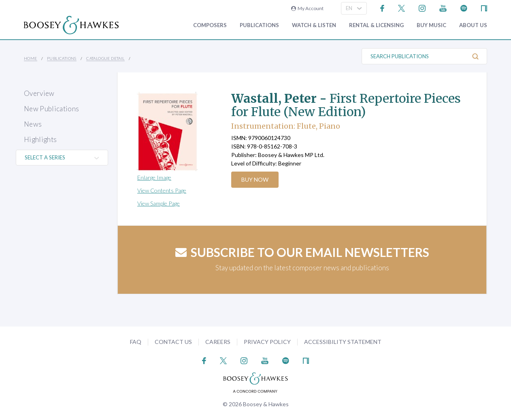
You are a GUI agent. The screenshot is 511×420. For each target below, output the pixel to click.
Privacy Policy (267, 342)
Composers (210, 25)
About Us (473, 25)
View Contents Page (162, 190)
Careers (218, 342)
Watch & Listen (314, 25)
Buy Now (255, 179)
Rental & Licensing (376, 25)
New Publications (51, 109)
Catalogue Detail (105, 58)
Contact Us (173, 342)
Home (31, 58)
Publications (259, 25)
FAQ (136, 342)
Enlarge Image (154, 177)
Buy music (431, 25)
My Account (307, 8)
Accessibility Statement (343, 342)
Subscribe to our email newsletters (302, 252)
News (33, 124)
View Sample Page (159, 203)
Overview (39, 93)
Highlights (40, 139)
